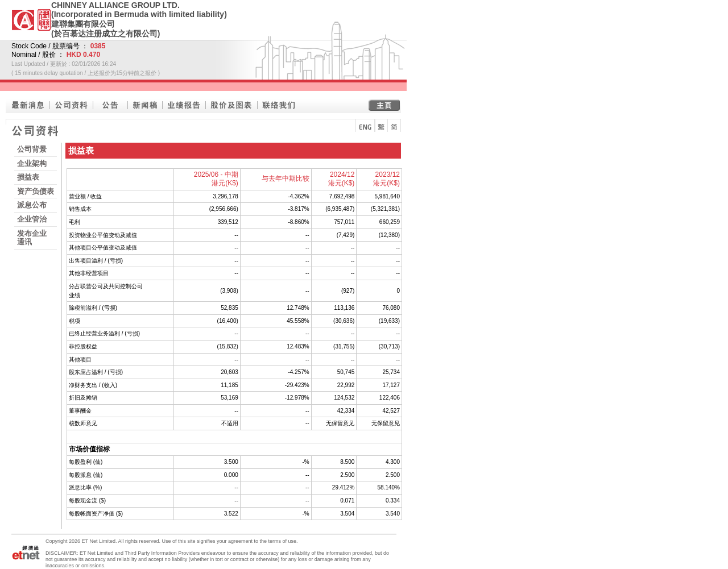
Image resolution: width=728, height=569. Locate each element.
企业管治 (32, 219)
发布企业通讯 (32, 238)
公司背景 (32, 149)
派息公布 (32, 205)
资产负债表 (36, 191)
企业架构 (32, 163)
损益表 (28, 177)
